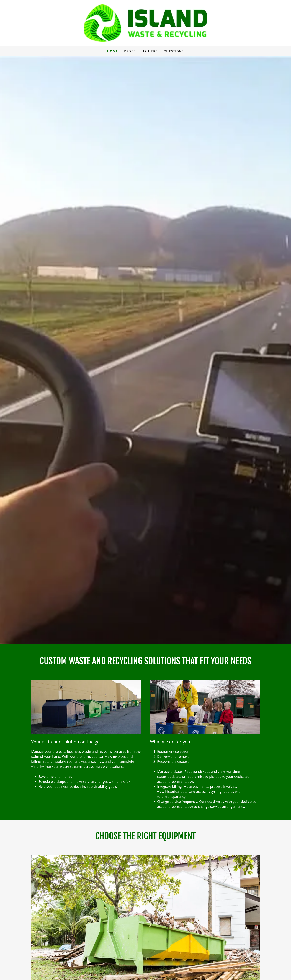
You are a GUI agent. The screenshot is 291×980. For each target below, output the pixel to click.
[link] (146, 23)
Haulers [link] (150, 51)
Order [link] (130, 51)
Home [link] (112, 51)
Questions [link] (174, 51)
